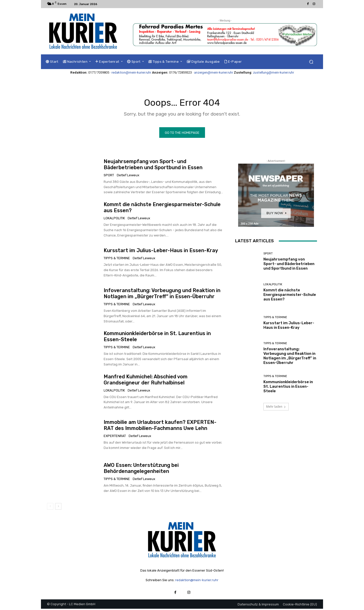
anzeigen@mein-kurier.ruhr (214, 72)
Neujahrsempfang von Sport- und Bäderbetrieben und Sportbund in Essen (153, 165)
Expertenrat (115, 437)
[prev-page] (50, 507)
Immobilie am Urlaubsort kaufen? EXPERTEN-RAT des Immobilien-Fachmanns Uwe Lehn (160, 426)
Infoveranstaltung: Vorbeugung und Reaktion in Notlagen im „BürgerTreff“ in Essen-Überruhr (162, 295)
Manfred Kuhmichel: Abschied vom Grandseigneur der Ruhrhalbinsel (146, 381)
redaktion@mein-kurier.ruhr (131, 72)
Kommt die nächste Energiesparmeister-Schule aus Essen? (290, 296)
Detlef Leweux (128, 176)
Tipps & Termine (117, 259)
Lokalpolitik (114, 219)
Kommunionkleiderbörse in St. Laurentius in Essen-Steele (288, 388)
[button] (311, 62)
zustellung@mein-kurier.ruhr (274, 72)
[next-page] (58, 507)
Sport (109, 176)
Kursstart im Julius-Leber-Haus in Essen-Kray (161, 252)
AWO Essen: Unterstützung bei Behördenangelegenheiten (141, 469)
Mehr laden (276, 408)
